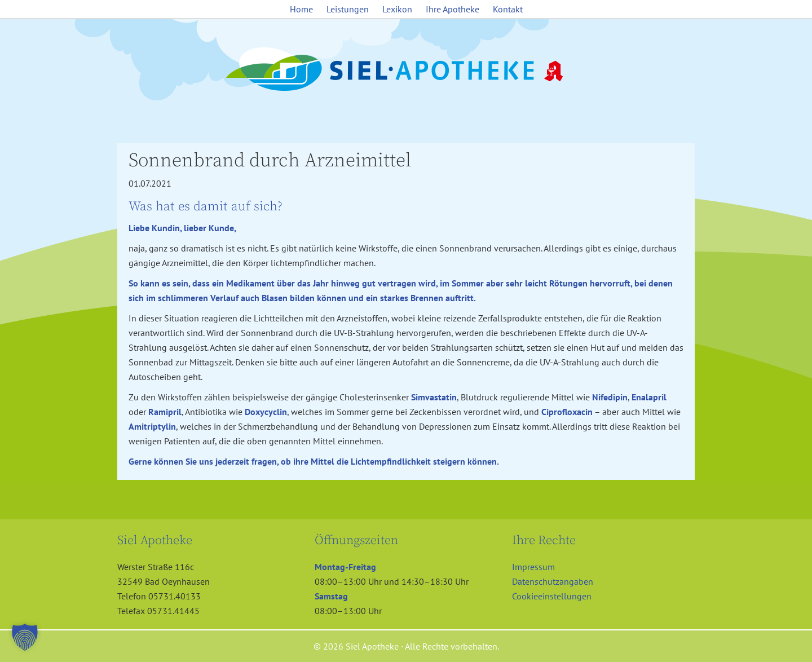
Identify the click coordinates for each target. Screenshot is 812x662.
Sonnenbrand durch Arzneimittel (270, 161)
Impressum (533, 567)
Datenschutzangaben (553, 581)
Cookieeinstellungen (552, 596)
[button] (25, 637)
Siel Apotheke (406, 70)
